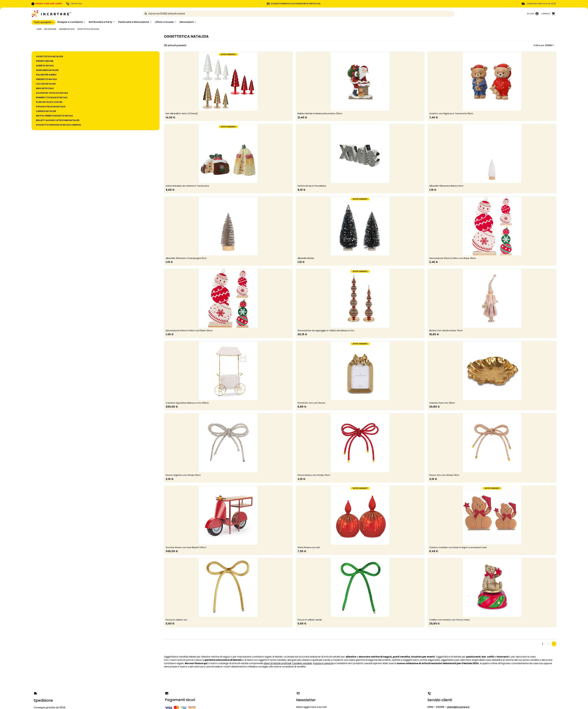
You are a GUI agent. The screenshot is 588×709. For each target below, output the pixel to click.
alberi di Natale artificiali (277, 663)
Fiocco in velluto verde (310, 620)
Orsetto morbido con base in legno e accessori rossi (458, 547)
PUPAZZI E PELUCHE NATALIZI (51, 107)
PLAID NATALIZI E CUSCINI (49, 102)
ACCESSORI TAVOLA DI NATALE (52, 93)
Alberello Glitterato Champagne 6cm (186, 258)
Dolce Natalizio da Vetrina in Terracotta (187, 186)
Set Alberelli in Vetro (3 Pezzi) (182, 113)
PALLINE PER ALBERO (46, 75)
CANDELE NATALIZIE (46, 111)
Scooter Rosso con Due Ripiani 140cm (186, 547)
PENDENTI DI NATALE (46, 79)
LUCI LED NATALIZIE (46, 84)
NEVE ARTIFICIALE (45, 88)
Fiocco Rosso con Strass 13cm (314, 475)
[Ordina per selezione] (544, 45)
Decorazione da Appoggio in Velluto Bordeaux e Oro (326, 330)
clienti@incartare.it (458, 707)
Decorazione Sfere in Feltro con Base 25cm (189, 330)
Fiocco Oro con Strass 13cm (444, 475)
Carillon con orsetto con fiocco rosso (450, 620)
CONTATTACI (74, 4)
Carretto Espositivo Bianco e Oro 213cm (187, 403)
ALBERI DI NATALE (45, 66)
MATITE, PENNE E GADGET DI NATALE (54, 116)
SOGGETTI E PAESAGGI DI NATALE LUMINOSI (59, 125)
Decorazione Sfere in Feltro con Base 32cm (453, 258)
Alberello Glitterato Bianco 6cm (446, 186)
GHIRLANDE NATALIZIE (47, 70)
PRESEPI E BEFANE (45, 61)
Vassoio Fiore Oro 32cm (442, 403)
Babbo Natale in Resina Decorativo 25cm (320, 113)
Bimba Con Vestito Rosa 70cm (446, 330)
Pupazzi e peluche (323, 663)
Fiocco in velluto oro (176, 620)
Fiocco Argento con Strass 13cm (183, 475)
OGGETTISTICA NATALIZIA (50, 56)
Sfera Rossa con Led (309, 547)
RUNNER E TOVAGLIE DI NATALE (52, 97)
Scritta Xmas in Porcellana (312, 186)
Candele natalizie (302, 663)
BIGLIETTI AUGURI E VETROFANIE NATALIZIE (58, 120)
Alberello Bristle (306, 258)
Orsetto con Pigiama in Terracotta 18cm (451, 113)
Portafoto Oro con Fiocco (311, 403)
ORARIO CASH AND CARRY (47, 4)
